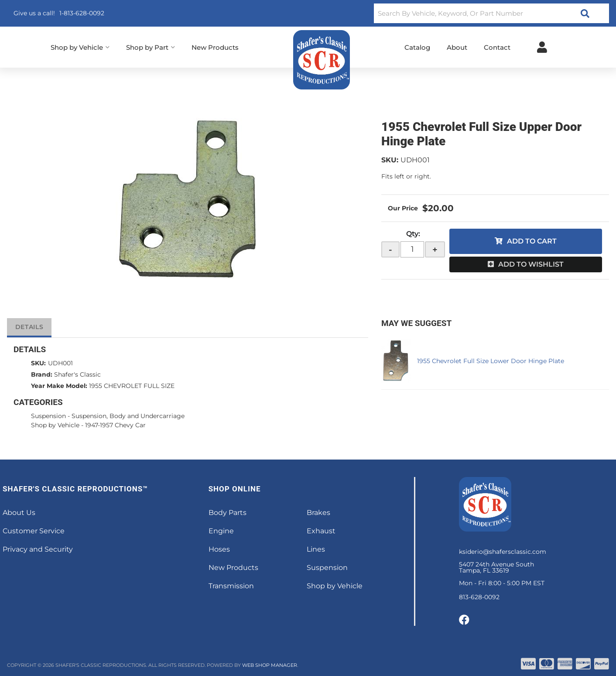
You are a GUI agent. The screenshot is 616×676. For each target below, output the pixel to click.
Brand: (42, 374)
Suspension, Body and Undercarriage (128, 416)
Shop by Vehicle (55, 425)
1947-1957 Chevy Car (115, 425)
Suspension (48, 416)
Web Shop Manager (270, 665)
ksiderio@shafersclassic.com (503, 552)
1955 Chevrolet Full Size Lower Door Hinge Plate (491, 361)
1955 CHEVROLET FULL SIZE (132, 386)
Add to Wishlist (531, 264)
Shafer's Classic (77, 374)
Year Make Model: (59, 386)
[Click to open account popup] (542, 47)
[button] (491, 13)
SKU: (390, 160)
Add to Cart (532, 241)
